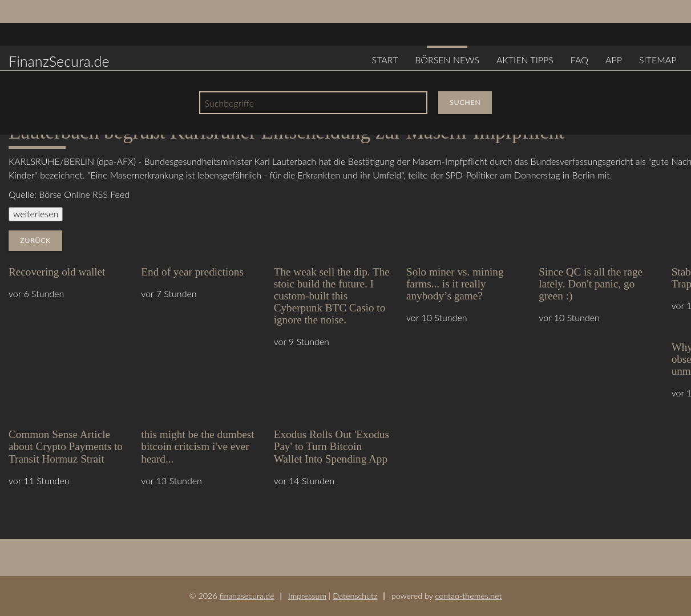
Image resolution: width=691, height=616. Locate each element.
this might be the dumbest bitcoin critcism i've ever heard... (197, 446)
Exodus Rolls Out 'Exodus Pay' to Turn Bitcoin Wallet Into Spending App (332, 446)
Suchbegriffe (229, 103)
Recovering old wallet (57, 272)
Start (385, 60)
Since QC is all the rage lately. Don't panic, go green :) (591, 284)
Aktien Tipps (525, 60)
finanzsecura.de (247, 596)
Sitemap (658, 60)
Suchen (465, 102)
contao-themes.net (469, 596)
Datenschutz (355, 596)
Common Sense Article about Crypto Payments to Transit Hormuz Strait (66, 446)
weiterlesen (36, 214)
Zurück (35, 240)
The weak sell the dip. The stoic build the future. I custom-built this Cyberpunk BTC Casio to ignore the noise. (332, 296)
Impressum (307, 596)
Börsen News (447, 60)
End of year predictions (192, 272)
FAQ (579, 60)
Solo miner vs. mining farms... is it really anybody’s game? (455, 284)
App (614, 60)
